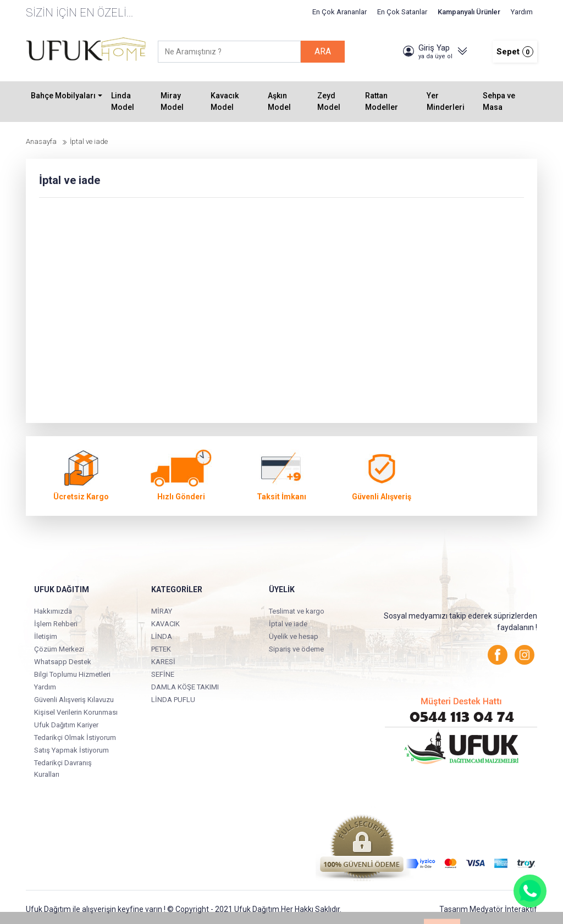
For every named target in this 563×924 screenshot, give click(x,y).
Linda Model (123, 101)
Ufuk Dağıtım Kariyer (66, 725)
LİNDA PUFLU (173, 700)
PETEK (161, 649)
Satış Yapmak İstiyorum (71, 750)
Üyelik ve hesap (294, 636)
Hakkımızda (53, 611)
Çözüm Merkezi (59, 649)
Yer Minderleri (446, 101)
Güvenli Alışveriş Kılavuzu (74, 700)
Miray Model (172, 101)
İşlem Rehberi (56, 624)
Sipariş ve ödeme (296, 649)
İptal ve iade (288, 624)
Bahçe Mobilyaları (63, 96)
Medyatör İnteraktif (503, 909)
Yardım (522, 12)
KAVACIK (165, 624)
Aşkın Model (279, 101)
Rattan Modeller (382, 101)
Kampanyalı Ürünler (469, 12)
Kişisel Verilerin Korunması (76, 712)
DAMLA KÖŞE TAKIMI (185, 687)
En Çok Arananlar (340, 12)
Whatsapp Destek (63, 662)
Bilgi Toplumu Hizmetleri (72, 674)
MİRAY (162, 611)
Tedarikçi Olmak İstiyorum (75, 737)
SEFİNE (163, 674)
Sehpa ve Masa (499, 101)
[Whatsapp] (530, 891)
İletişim (46, 636)
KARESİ (163, 662)
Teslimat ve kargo (297, 611)
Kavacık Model (225, 101)
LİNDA (162, 636)
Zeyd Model (329, 101)
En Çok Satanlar (402, 12)
